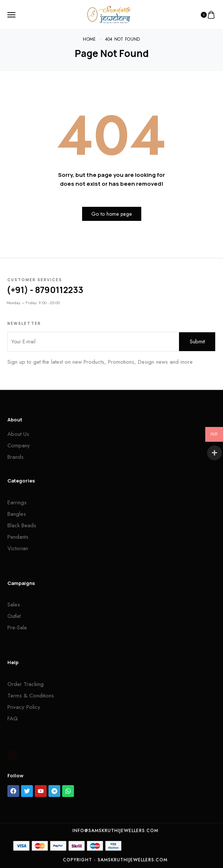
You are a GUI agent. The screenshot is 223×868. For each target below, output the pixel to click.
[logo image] (109, 14)
